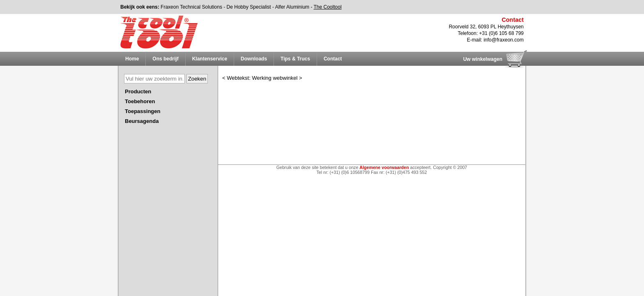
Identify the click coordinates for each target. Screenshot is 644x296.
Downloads (254, 59)
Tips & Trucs (295, 59)
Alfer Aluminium (292, 7)
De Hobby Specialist (249, 7)
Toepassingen (143, 111)
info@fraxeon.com (504, 40)
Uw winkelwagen (483, 59)
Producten (138, 91)
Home (132, 59)
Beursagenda (142, 121)
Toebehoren (140, 101)
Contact (333, 59)
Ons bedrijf (165, 59)
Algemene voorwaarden (384, 167)
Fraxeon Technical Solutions (191, 7)
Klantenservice (210, 59)
